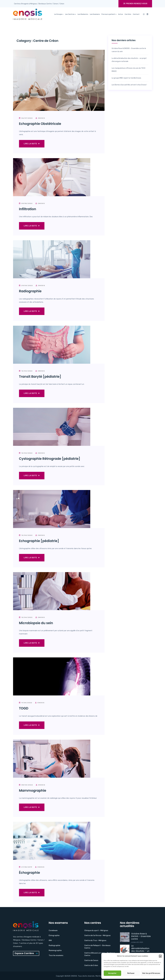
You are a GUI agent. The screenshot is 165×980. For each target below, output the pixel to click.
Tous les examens (56, 955)
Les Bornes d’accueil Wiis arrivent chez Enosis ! (129, 85)
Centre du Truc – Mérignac (95, 940)
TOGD (24, 708)
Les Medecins (83, 14)
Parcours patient (108, 14)
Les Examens (95, 14)
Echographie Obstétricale (40, 124)
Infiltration (28, 209)
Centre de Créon (91, 965)
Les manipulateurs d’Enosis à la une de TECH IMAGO (128, 70)
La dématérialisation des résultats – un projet (140, 950)
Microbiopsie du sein (36, 623)
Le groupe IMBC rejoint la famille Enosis (126, 78)
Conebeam (53, 931)
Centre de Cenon (91, 960)
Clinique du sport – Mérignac (96, 931)
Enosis (40, 118)
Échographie (30, 873)
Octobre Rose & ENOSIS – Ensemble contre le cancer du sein (129, 50)
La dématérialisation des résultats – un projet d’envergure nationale (129, 60)
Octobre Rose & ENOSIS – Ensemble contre (141, 936)
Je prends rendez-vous (135, 4)
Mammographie (33, 791)
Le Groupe (58, 14)
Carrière (128, 14)
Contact (136, 14)
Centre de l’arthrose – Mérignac (97, 936)
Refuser (131, 973)
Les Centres (70, 14)
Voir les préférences (151, 973)
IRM (50, 940)
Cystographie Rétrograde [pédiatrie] (50, 459)
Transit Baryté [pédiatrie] (40, 377)
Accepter (112, 973)
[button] (160, 956)
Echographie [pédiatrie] (39, 541)
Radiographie (30, 291)
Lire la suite (32, 144)
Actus (121, 14)
